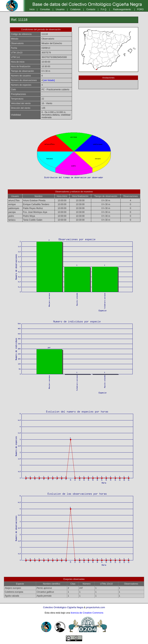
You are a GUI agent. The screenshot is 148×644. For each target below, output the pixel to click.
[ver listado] (49, 80)
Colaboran (75, 9)
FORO (141, 9)
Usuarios (60, 9)
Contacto (91, 9)
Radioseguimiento (122, 9)
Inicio (32, 9)
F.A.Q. (104, 9)
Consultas (45, 9)
